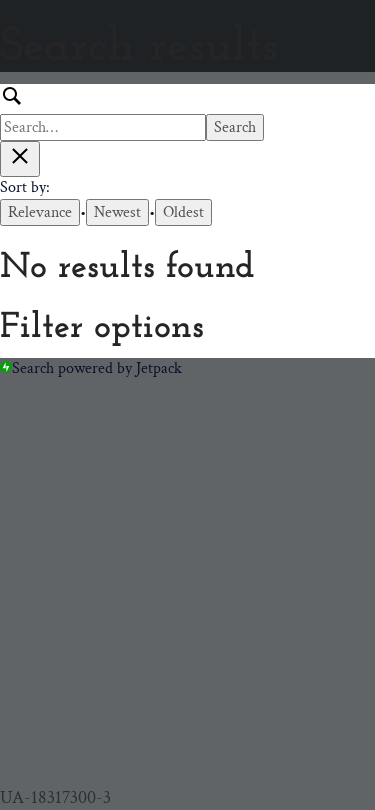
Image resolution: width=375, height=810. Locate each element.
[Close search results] (20, 159)
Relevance (40, 212)
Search (235, 127)
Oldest (183, 212)
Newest (117, 212)
